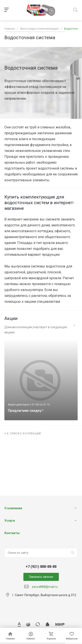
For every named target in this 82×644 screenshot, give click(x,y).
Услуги (10, 521)
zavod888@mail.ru (45, 587)
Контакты (12, 533)
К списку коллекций (23, 434)
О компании (13, 508)
